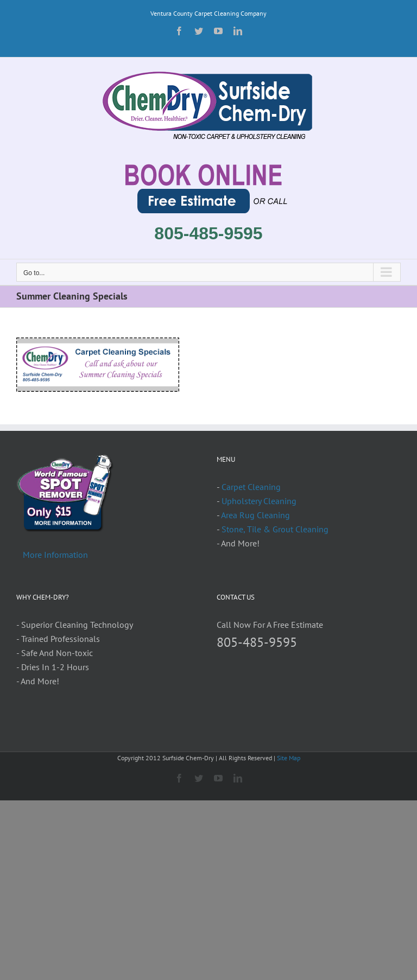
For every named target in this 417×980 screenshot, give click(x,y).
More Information (55, 555)
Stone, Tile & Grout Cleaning (275, 529)
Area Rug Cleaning (255, 515)
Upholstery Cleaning (259, 501)
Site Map (289, 758)
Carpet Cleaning (251, 487)
